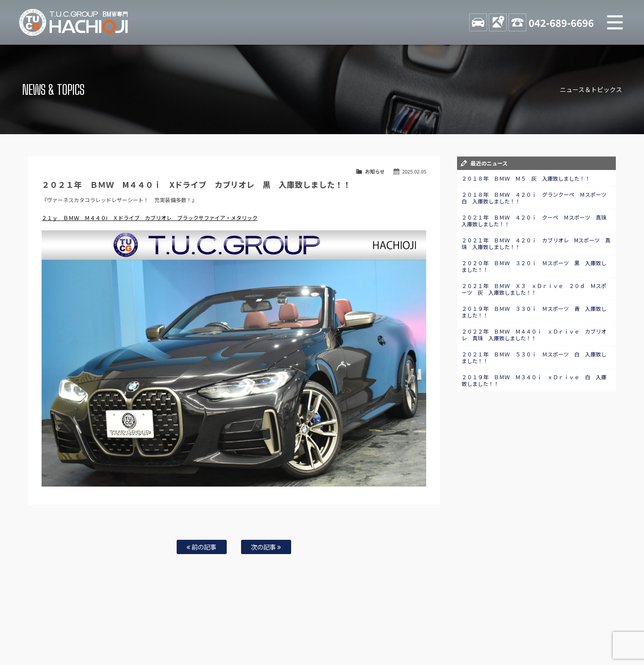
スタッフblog (555, 630)
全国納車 (206, 630)
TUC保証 (150, 630)
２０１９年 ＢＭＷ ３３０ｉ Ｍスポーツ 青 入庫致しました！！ (534, 312)
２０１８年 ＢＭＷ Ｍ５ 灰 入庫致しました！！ (526, 178)
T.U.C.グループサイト (336, 639)
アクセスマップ (432, 630)
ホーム (82, 630)
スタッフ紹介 (365, 630)
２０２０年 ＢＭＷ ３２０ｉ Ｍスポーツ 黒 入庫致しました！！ (534, 266)
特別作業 (295, 630)
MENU (615, 22)
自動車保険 (265, 630)
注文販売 (178, 630)
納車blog (296, 639)
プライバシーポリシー (509, 630)
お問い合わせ (328, 630)
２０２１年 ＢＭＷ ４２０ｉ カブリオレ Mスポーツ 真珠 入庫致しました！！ (536, 243)
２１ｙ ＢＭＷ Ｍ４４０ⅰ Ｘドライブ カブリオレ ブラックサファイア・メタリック (150, 218)
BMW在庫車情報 (115, 630)
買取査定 (234, 630)
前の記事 (201, 547)
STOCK (478, 22)
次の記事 (266, 547)
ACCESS (498, 22)
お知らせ (375, 171)
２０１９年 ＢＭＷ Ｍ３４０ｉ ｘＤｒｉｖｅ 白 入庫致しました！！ (534, 380)
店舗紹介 (398, 630)
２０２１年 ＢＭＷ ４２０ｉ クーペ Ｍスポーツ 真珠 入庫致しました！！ (537, 220)
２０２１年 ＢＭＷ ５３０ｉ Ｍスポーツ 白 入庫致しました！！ (534, 357)
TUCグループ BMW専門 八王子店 (74, 22)
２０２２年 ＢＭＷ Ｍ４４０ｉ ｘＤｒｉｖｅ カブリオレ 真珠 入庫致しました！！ (534, 335)
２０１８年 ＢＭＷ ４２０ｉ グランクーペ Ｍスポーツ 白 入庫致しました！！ (537, 198)
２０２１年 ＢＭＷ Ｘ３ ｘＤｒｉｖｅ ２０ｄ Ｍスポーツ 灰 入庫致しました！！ (534, 289)
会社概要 (467, 630)
